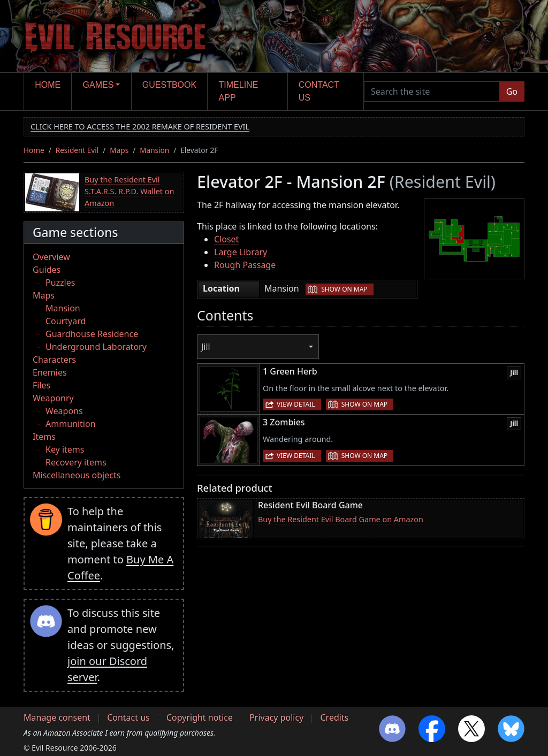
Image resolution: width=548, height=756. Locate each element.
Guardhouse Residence (92, 334)
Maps (119, 150)
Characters (54, 360)
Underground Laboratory (96, 347)
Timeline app (239, 91)
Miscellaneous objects (77, 475)
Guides (47, 270)
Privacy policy (276, 717)
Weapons (64, 411)
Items (44, 437)
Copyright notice (200, 717)
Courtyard (66, 321)
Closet (226, 239)
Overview (51, 257)
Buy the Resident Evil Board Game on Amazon (341, 519)
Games (98, 85)
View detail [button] (296, 404)
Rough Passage (245, 265)
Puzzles (60, 282)
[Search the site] (432, 91)
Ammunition (71, 424)
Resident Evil (77, 150)
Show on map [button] (344, 289)
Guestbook (169, 85)
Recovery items (76, 462)
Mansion (154, 150)
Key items (65, 449)
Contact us (319, 91)
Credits (334, 717)
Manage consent (57, 717)
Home (48, 85)
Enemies (50, 372)
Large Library (241, 252)
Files (41, 385)
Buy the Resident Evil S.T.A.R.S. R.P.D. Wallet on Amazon (129, 191)
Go (512, 91)
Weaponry (53, 398)
